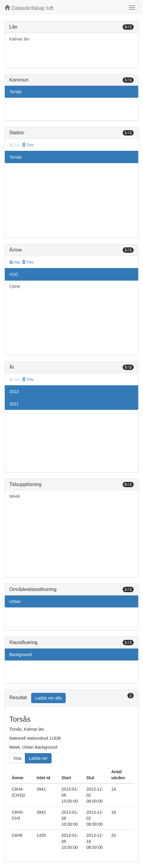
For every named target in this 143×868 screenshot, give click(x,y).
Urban (15, 601)
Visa (17, 758)
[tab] (71, 698)
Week (15, 496)
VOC (14, 274)
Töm (28, 145)
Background (21, 655)
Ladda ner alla (48, 698)
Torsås (15, 92)
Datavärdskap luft (29, 8)
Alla (15, 262)
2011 (14, 404)
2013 (14, 392)
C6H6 (15, 287)
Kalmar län (19, 39)
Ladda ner (38, 758)
